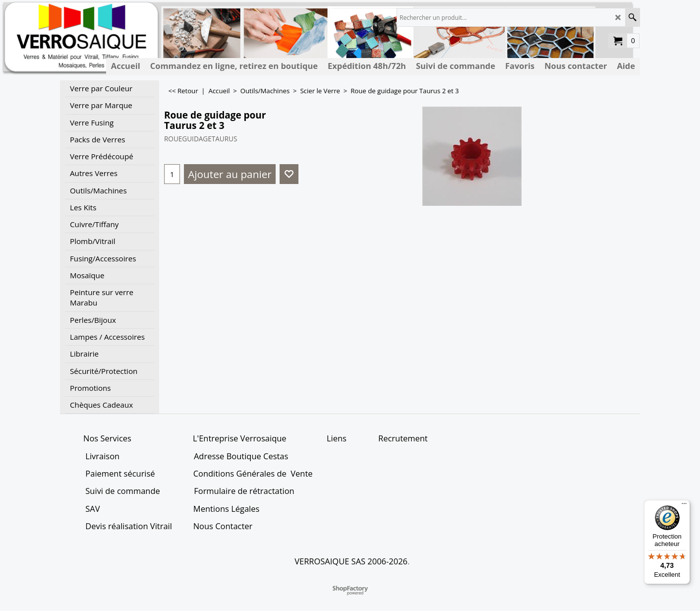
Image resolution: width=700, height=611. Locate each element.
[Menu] (684, 506)
